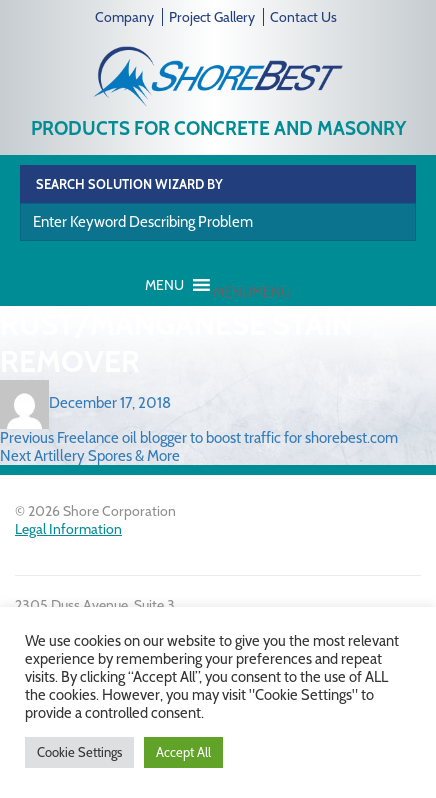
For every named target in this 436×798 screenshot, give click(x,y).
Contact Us (303, 17)
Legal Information (68, 529)
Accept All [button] (183, 752)
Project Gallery (212, 17)
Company (124, 17)
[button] (252, 292)
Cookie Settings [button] (79, 752)
